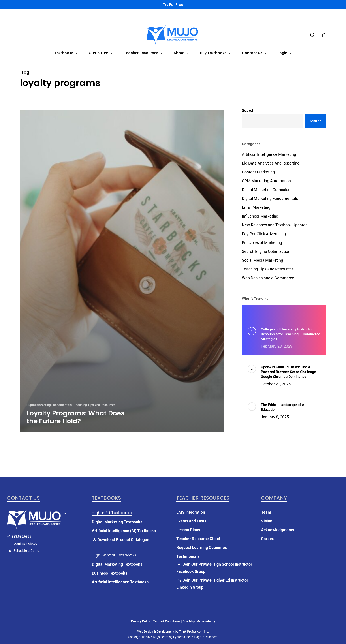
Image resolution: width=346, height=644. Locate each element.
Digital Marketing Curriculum (267, 190)
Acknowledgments (278, 520)
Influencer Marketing (260, 216)
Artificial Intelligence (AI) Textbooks (124, 521)
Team (266, 502)
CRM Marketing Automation (266, 181)
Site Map (189, 611)
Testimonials (188, 546)
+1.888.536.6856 (19, 527)
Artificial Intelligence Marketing (269, 154)
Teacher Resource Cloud (198, 529)
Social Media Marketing (262, 260)
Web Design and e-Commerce (268, 278)
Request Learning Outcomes (202, 538)
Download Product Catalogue (120, 530)
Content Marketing (258, 172)
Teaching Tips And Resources (95, 405)
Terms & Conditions (167, 611)
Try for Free (173, 5)
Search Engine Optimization (266, 251)
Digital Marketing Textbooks (117, 512)
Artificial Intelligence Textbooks (120, 572)
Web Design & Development (156, 621)
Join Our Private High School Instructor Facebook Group (214, 558)
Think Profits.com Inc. (194, 621)
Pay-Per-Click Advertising (264, 234)
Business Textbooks (110, 563)
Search (248, 110)
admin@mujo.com (26, 534)
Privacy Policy (141, 611)
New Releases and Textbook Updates (275, 225)
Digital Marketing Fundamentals (49, 405)
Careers (268, 529)
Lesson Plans (188, 520)
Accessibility (206, 611)
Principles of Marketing (262, 243)
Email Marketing (256, 207)
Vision (267, 511)
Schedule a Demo (23, 541)
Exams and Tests (191, 511)
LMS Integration (191, 502)
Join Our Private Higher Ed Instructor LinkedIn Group (212, 574)
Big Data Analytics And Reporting (271, 163)
